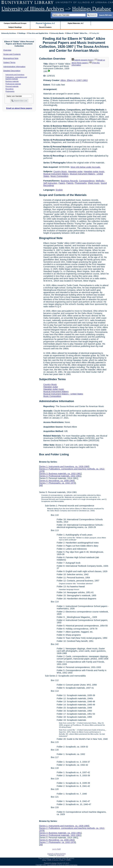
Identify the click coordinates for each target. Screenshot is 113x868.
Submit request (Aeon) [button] (82, 60)
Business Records (69, 181)
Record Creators (45, 27)
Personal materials (12, 86)
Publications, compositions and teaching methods (16, 78)
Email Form (61, 855)
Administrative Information (14, 67)
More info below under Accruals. (86, 167)
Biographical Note (11, 58)
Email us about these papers (19, 108)
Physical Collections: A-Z (45, 23)
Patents (70, 183)
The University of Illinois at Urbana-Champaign (62, 865)
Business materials (12, 81)
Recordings (10, 89)
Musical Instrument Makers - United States (63, 394)
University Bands (57, 33)
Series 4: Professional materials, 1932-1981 (60, 476)
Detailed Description (12, 71)
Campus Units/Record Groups (15, 23)
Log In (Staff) (56, 849)
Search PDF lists (105, 15)
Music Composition (59, 176)
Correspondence (87, 181)
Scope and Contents (12, 54)
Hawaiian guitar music (94, 171)
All (41, 485)
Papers (62, 183)
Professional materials (13, 84)
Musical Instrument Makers (56, 174)
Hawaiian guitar (75, 171)
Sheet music (94, 183)
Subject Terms (9, 62)
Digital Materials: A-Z (76, 23)
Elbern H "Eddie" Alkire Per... (77, 33)
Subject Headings (15, 27)
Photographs (10, 91)
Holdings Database (92, 9)
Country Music (60, 171)
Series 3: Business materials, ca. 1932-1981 (60, 474)
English (59, 190)
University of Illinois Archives (33, 9)
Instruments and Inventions (15, 75)
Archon (54, 863)
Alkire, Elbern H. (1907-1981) (74, 80)
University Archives (9, 33)
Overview (7, 50)
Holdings (22, 33)
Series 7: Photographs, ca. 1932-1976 (57, 483)
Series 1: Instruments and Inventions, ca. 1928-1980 (64, 467)
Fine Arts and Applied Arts (38, 33)
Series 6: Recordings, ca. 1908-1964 (57, 481)
